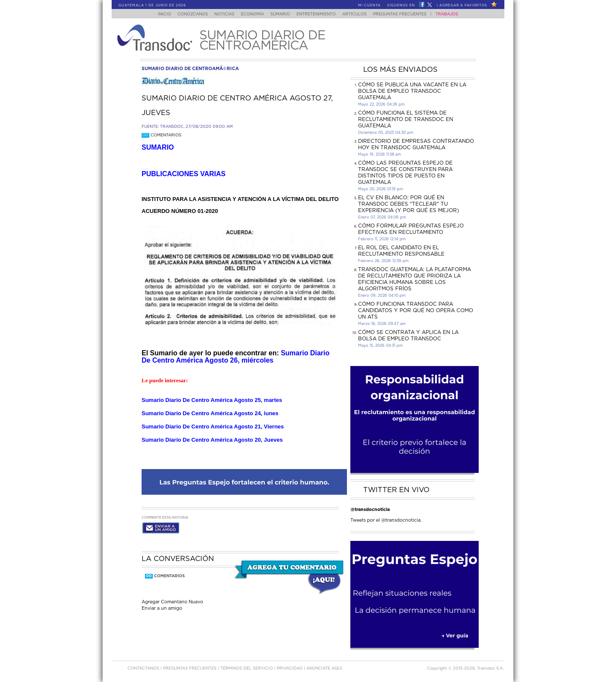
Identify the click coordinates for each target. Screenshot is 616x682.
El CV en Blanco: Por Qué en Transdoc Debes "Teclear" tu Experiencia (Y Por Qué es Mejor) (409, 204)
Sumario (281, 14)
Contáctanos (144, 669)
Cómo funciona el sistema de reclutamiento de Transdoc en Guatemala (406, 119)
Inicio (156, 14)
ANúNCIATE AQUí (324, 669)
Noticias (220, 14)
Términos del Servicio (247, 669)
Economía (251, 14)
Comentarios (161, 135)
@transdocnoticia (370, 509)
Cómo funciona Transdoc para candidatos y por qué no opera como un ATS (416, 310)
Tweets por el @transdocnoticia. (386, 520)
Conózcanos (186, 14)
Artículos (360, 14)
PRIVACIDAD (290, 669)
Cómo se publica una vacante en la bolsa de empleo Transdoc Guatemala (412, 91)
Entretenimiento (320, 14)
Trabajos (455, 14)
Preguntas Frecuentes (408, 14)
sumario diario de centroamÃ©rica (190, 69)
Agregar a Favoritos (463, 6)
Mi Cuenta (369, 6)
